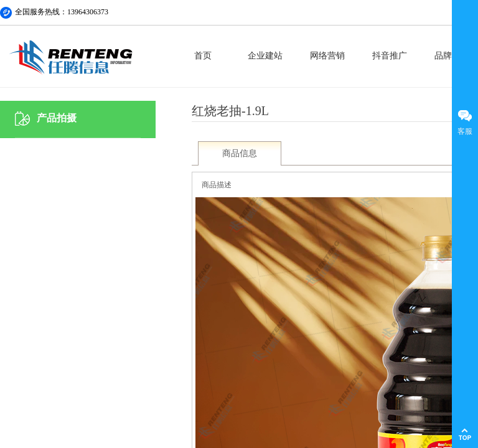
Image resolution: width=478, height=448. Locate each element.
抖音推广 (390, 56)
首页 (203, 56)
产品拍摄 (57, 118)
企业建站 (265, 56)
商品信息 (240, 153)
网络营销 (327, 56)
